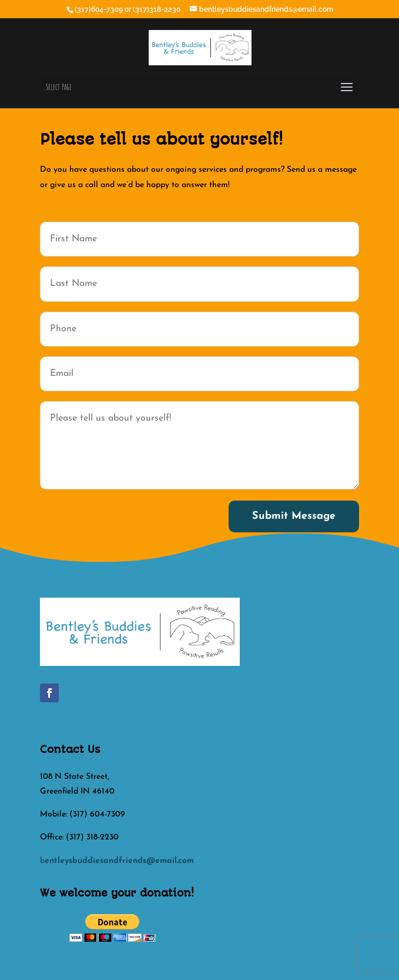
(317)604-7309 (100, 9)
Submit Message (294, 516)
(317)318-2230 (157, 9)
